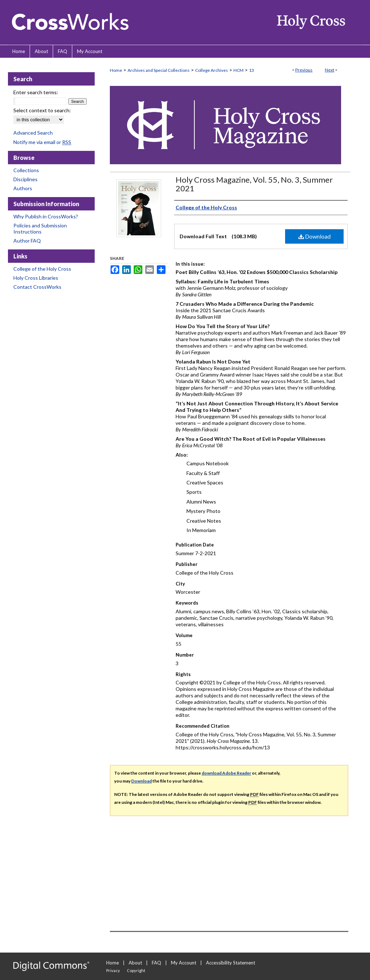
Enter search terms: (36, 92)
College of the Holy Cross (42, 269)
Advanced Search (33, 133)
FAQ (156, 963)
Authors (23, 188)
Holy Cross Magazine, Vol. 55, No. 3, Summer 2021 (254, 184)
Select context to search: (42, 110)
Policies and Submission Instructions (40, 228)
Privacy (113, 970)
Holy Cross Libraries (36, 278)
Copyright (136, 970)
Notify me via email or (42, 142)
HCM (238, 70)
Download (315, 236)
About (135, 963)
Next (330, 70)
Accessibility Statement (231, 963)
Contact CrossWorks (37, 287)
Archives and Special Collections (159, 70)
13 (251, 70)
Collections (26, 170)
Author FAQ (27, 241)
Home (116, 70)
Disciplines (25, 179)
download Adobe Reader (226, 773)
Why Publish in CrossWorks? (46, 216)
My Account (184, 963)
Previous (304, 70)
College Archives (212, 70)
